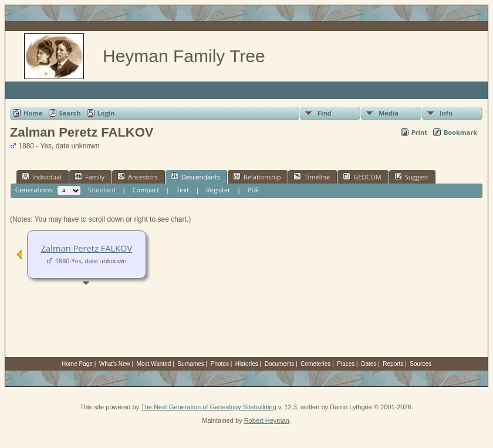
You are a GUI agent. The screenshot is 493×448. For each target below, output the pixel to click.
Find (325, 113)
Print (419, 132)
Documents (280, 364)
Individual (42, 177)
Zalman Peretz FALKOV (87, 248)
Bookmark (460, 132)
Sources (421, 364)
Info (446, 113)
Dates (369, 364)
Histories (247, 364)
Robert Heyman (267, 420)
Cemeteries (315, 364)
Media (389, 113)
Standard (102, 190)
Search (70, 113)
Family (90, 177)
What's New (115, 364)
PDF (254, 190)
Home (33, 113)
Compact (146, 190)
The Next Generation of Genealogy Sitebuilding (209, 407)
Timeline (312, 177)
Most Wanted (154, 364)
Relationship (257, 177)
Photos (220, 364)
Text (183, 190)
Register (218, 190)
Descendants (195, 177)
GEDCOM (362, 177)
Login (106, 113)
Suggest (411, 177)
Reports (393, 364)
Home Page (77, 364)
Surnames (191, 364)
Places (346, 364)
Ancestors (138, 177)
